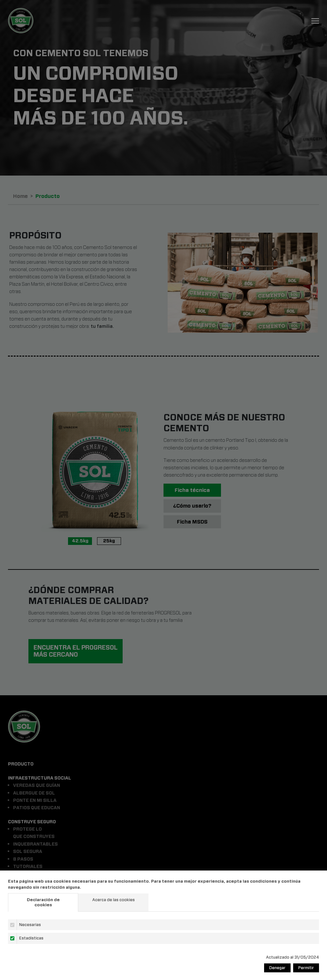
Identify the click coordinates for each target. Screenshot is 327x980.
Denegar (277, 968)
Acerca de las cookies (114, 900)
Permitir (306, 968)
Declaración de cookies (43, 902)
